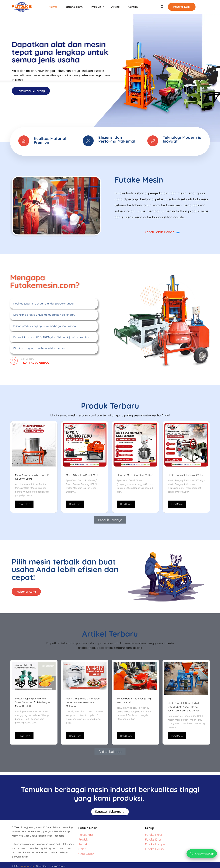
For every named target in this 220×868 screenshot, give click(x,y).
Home (54, 7)
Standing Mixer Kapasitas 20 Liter (135, 476)
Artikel (115, 7)
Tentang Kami (75, 7)
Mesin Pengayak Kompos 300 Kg (185, 476)
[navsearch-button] (159, 7)
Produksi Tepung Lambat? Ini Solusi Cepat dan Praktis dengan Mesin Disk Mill (32, 704)
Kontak (131, 7)
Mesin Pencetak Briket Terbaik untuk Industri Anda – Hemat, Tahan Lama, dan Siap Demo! (184, 709)
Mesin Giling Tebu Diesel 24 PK (82, 476)
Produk (97, 7)
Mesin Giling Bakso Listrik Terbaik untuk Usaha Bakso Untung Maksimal (84, 704)
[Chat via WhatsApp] (201, 852)
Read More (24, 505)
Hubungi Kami (179, 7)
